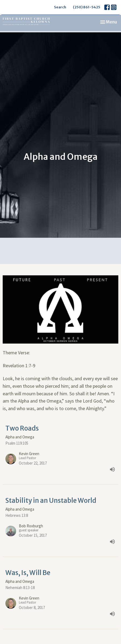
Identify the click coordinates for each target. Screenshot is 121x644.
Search (60, 7)
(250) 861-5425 (87, 7)
